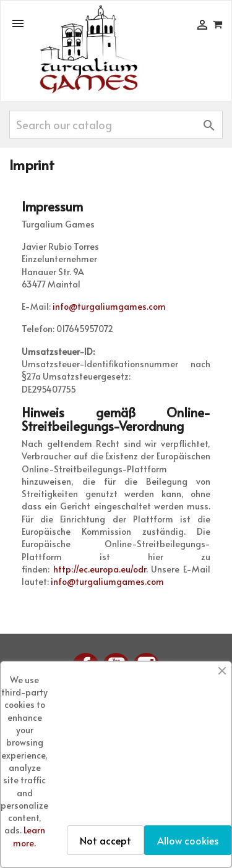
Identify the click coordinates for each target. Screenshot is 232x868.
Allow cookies (188, 840)
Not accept (105, 840)
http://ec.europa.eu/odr (100, 569)
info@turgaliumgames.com (109, 306)
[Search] (116, 125)
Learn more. (29, 836)
